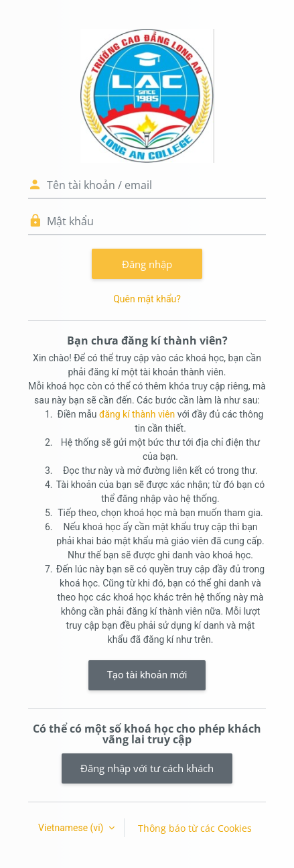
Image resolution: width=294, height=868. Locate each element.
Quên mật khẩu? (147, 299)
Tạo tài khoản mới (147, 675)
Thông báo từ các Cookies (195, 828)
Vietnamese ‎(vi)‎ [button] (72, 828)
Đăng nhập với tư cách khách (147, 768)
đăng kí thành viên (137, 414)
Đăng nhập (147, 264)
